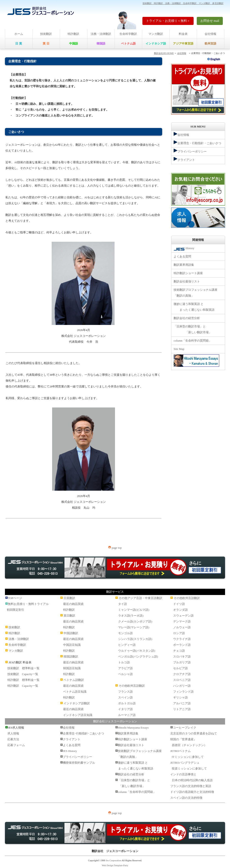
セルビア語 (180, 668)
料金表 (183, 34)
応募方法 (13, 739)
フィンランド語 (183, 692)
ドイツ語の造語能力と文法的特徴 (192, 792)
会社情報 (210, 34)
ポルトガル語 (127, 703)
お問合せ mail (210, 21)
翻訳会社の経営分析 (187, 318)
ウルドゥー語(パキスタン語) (137, 651)
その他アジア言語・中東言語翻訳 (140, 598)
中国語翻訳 (71, 633)
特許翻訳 (73, 34)
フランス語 (125, 692)
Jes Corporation (113, 860)
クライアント (184, 159)
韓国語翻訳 (71, 657)
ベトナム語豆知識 (75, 692)
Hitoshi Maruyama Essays (133, 728)
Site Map (179, 349)
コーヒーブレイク (185, 728)
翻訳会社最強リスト (187, 281)
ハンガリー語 (182, 686)
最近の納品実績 (73, 604)
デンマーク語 (182, 621)
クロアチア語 (182, 674)
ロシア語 (179, 633)
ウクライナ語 (182, 639)
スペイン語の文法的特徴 (186, 798)
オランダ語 (180, 610)
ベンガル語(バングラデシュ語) (138, 657)
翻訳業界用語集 (184, 265)
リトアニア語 (182, 709)
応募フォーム (16, 745)
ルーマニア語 (127, 715)
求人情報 (13, 733)
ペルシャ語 (125, 674)
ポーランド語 (182, 645)
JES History (70, 751)
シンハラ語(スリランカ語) (135, 639)
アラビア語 (125, 668)
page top (115, 548)
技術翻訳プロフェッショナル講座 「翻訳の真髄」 (196, 293)
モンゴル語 (125, 633)
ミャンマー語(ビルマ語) (134, 610)
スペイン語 (125, 697)
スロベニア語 (182, 680)
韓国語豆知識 (72, 668)
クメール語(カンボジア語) (135, 621)
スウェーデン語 (183, 616)
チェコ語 (179, 651)
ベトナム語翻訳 (74, 680)
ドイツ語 (179, 604)
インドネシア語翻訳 (77, 703)
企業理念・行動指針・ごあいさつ (197, 143)
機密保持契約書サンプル (79, 763)
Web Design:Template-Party (115, 865)
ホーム (19, 34)
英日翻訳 (69, 616)
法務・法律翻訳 (101, 34)
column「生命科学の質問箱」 (193, 341)
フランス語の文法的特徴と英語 (191, 786)
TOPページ (15, 598)
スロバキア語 (182, 657)
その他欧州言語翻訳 (132, 686)
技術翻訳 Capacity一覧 (23, 674)
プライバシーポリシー (190, 151)
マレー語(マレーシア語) (134, 627)
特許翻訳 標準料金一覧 (23, 680)
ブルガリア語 (182, 662)
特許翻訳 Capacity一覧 (23, 686)
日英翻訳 (69, 598)
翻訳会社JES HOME (164, 53)
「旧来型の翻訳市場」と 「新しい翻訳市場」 (193, 329)
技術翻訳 (46, 34)
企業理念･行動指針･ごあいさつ (83, 733)
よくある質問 (182, 256)
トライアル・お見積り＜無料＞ (168, 21)
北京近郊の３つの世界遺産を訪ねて (194, 733)
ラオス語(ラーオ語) (131, 616)
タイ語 (123, 604)
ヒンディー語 (127, 645)
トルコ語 (124, 662)
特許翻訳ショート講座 (188, 273)
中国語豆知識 (72, 645)
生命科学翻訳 (128, 34)
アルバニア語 (182, 703)
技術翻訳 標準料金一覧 (23, 668)
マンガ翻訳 (156, 34)
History (184, 249)
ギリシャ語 (180, 697)
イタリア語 (125, 709)
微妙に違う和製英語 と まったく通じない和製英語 (194, 307)
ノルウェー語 (182, 627)
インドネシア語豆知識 (78, 715)
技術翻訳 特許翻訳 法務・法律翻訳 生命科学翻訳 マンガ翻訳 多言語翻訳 (183, 3)
